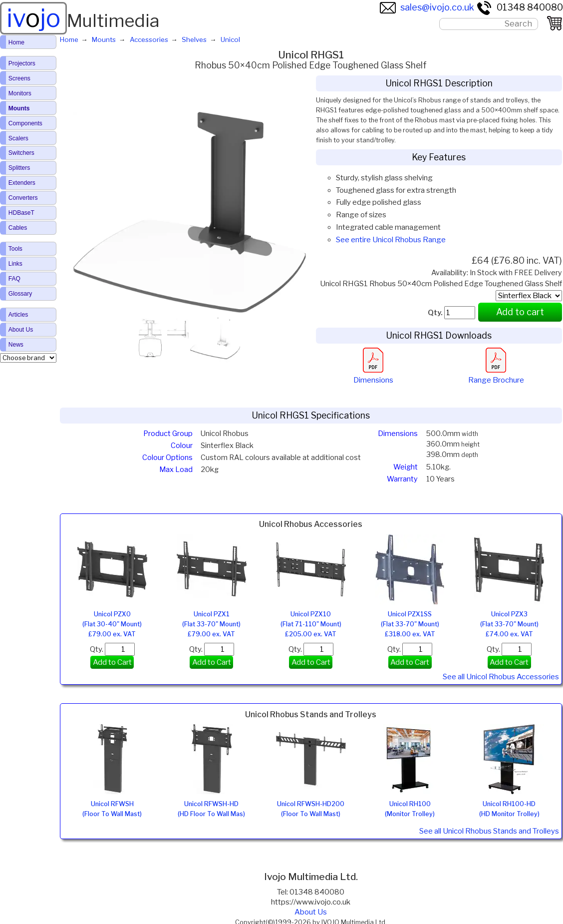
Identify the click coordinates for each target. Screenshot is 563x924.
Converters (23, 198)
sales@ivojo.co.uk (427, 7)
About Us (311, 912)
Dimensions (373, 375)
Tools (15, 249)
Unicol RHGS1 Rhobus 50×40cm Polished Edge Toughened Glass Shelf (441, 284)
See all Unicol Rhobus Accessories (501, 677)
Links (15, 264)
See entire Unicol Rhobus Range (391, 240)
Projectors (22, 63)
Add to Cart (112, 662)
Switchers (21, 153)
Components (25, 123)
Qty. (112, 649)
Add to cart (520, 312)
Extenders (22, 183)
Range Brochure (496, 375)
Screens (19, 78)
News (16, 345)
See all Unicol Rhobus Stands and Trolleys (489, 831)
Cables (18, 228)
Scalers (18, 138)
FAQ (14, 279)
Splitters (19, 168)
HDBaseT (21, 213)
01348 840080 (520, 7)
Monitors (20, 93)
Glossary (20, 294)
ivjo (33, 18)
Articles (18, 315)
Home (16, 42)
